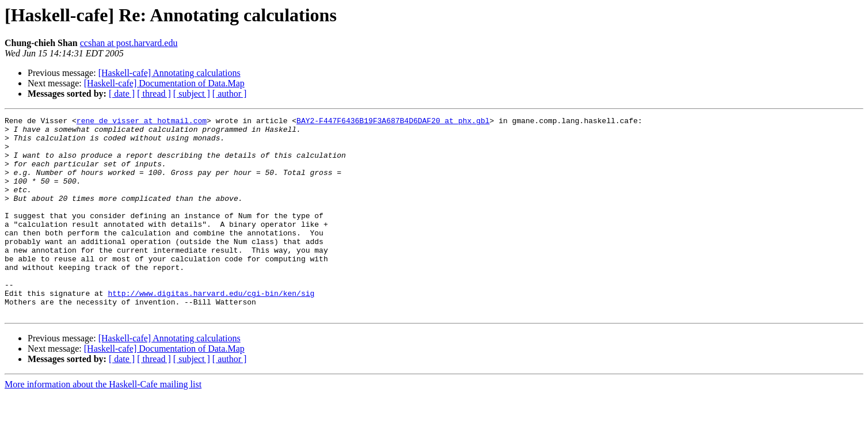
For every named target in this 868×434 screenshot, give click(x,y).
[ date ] (122, 94)
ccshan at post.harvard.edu (129, 43)
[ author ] (230, 94)
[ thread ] (154, 94)
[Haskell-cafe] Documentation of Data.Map (164, 83)
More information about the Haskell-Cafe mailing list (103, 424)
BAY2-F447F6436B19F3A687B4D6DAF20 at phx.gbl (393, 122)
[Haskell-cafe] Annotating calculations (170, 73)
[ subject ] (192, 94)
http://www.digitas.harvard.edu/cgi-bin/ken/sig (211, 329)
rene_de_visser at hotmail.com (142, 122)
